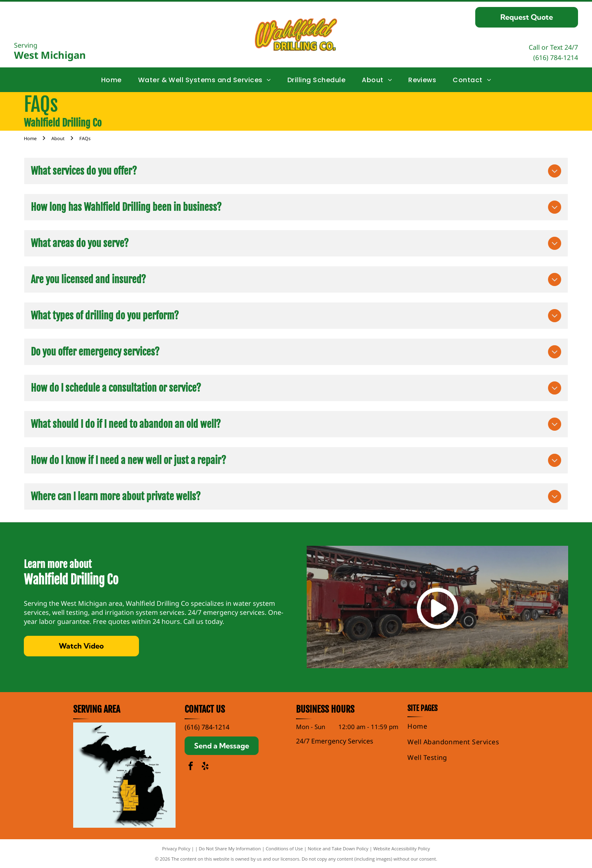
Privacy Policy (176, 848)
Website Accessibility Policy (402, 848)
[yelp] (205, 767)
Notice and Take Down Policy (338, 848)
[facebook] (191, 767)
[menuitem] (111, 80)
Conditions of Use (284, 848)
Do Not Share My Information (230, 848)
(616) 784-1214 (556, 58)
